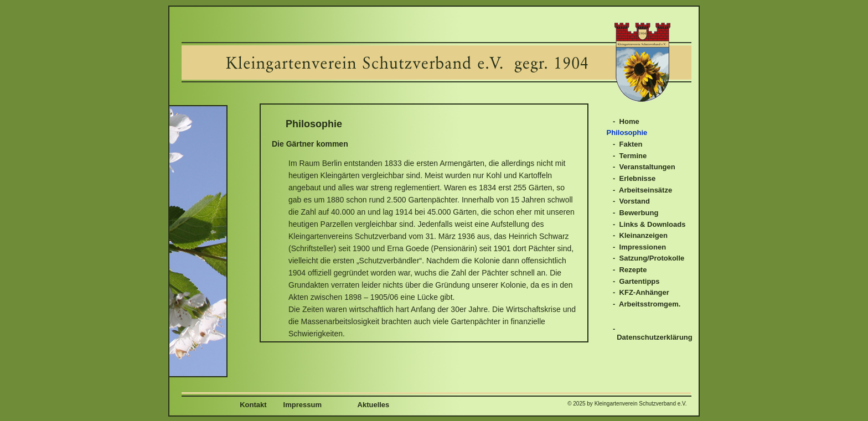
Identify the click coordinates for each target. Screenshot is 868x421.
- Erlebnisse (634, 178)
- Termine (630, 156)
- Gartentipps (636, 281)
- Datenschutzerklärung (653, 333)
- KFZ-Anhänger (641, 292)
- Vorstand (631, 201)
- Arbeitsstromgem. (647, 304)
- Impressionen (639, 247)
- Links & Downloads (649, 224)
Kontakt (251, 405)
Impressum (303, 405)
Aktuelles (357, 405)
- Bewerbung (635, 213)
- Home (626, 121)
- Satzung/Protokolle (649, 258)
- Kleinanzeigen (640, 235)
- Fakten (627, 144)
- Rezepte (630, 270)
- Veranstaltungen (644, 167)
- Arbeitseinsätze (642, 190)
